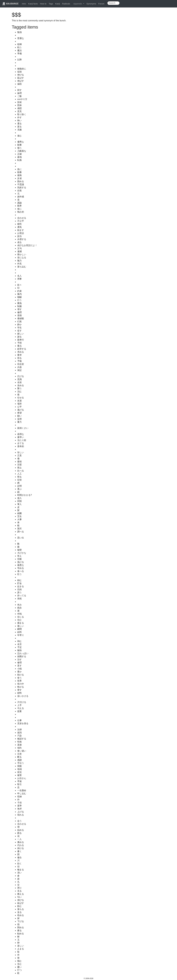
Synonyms (91, 4)
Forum (101, 4)
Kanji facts (33, 4)
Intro (24, 4)
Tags (51, 4)
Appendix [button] (78, 4)
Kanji (58, 4)
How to (43, 4)
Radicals (66, 4)
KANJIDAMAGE (10, 4)
